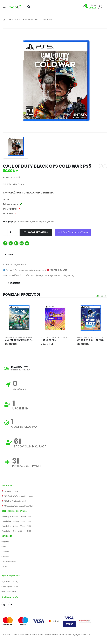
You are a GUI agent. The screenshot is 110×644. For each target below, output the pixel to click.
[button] (29, 7)
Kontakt (5, 557)
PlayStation (50, 222)
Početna (5, 542)
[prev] (101, 166)
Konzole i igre (38, 222)
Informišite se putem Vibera (73, 232)
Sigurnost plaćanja (10, 582)
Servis (4, 567)
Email (27, 243)
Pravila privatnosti (10, 587)
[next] (105, 166)
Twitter (11, 243)
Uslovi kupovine (9, 592)
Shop (4, 547)
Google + (22, 243)
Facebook (5, 243)
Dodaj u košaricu (38, 232)
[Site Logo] (15, 7)
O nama (5, 552)
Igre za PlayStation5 (22, 222)
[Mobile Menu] (5, 7)
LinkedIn (16, 243)
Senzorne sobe (9, 562)
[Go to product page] (19, 318)
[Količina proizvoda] (11, 232)
